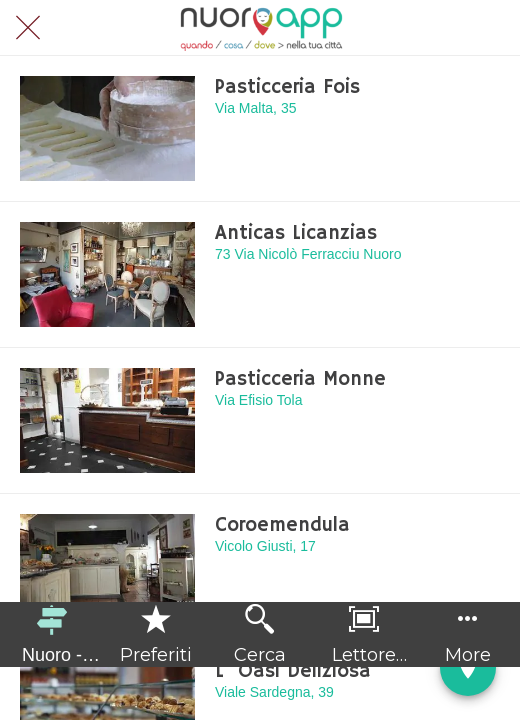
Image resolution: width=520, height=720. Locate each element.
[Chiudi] (28, 28)
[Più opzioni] (468, 634)
